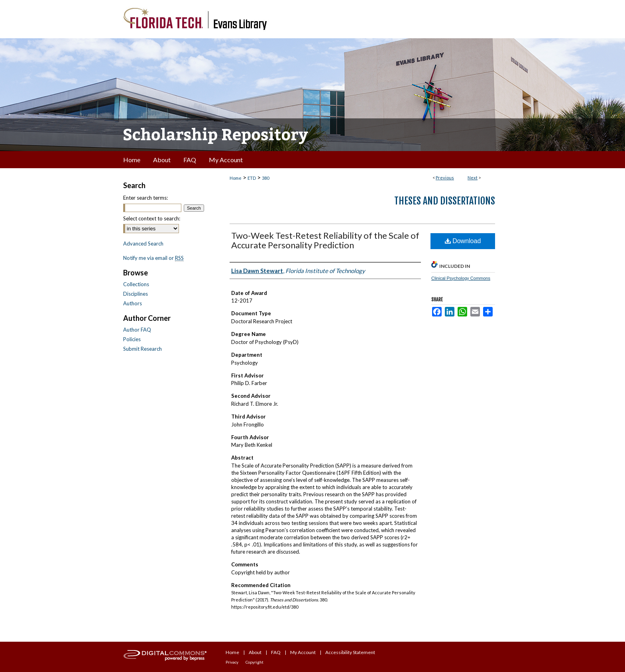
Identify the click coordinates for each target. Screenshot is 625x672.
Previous (445, 178)
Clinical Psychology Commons (461, 278)
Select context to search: (152, 218)
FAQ (276, 652)
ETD (252, 178)
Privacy (232, 662)
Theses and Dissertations (445, 201)
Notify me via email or (153, 258)
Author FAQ (137, 330)
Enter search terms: (145, 198)
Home (236, 178)
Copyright (255, 662)
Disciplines (136, 294)
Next (473, 178)
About (255, 652)
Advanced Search (143, 244)
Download (463, 241)
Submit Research (142, 349)
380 (265, 178)
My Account (303, 652)
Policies (132, 339)
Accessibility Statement (350, 652)
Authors (133, 303)
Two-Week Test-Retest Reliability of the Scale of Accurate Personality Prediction (325, 240)
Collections (136, 284)
